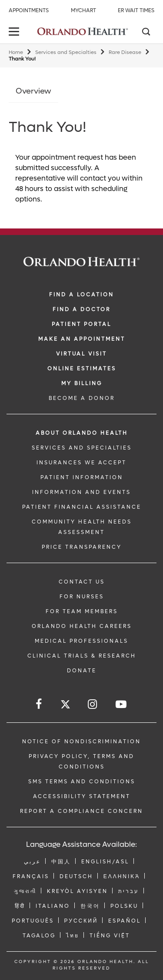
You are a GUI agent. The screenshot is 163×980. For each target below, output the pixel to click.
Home (16, 52)
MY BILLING (82, 383)
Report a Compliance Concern (81, 811)
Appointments (29, 10)
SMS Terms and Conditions (82, 782)
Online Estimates (82, 369)
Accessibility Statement (82, 796)
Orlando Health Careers (82, 626)
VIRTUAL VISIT (81, 354)
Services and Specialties (66, 52)
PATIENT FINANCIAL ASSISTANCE (82, 507)
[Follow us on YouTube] (122, 704)
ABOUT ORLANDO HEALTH (82, 433)
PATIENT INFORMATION (82, 477)
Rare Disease (125, 52)
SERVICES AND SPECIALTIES (82, 448)
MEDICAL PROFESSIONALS (81, 641)
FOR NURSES (82, 597)
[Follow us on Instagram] (93, 704)
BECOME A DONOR (82, 398)
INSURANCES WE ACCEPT (81, 463)
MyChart (83, 10)
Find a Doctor (81, 309)
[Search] (146, 33)
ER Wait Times (136, 10)
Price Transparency (82, 547)
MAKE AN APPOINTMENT (82, 339)
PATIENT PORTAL (81, 324)
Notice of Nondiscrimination (81, 742)
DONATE (82, 671)
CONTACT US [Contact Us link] (82, 582)
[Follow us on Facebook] (39, 704)
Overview (33, 91)
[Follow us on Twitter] (65, 706)
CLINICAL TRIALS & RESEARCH (82, 656)
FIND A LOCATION (81, 295)
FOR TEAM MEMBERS (82, 611)
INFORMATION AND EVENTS (81, 492)
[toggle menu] (15, 32)
